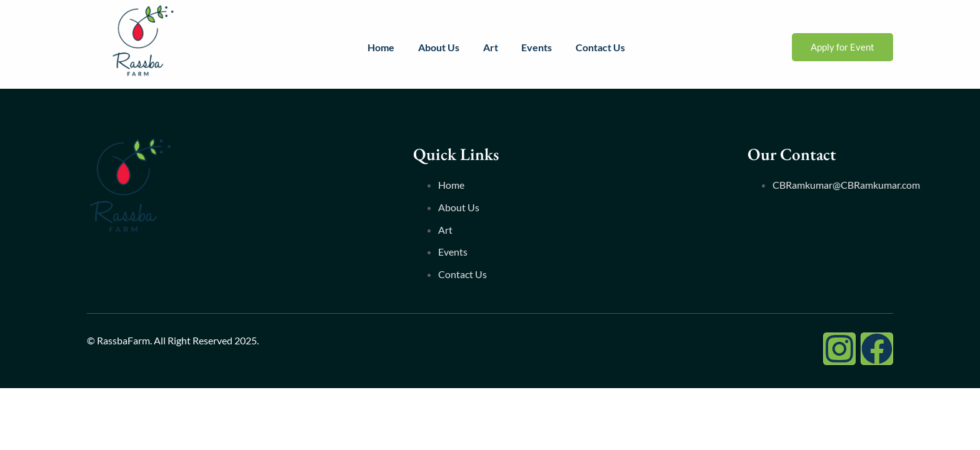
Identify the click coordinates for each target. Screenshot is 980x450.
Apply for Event (842, 47)
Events (538, 47)
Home (378, 47)
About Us (437, 47)
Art (490, 47)
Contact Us (603, 47)
